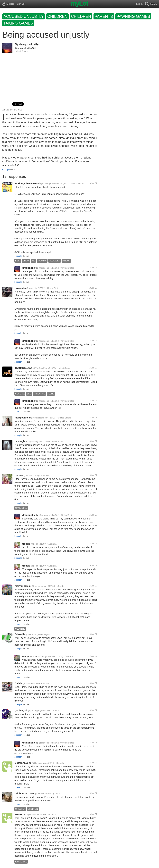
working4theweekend (27, 183)
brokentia (20, 288)
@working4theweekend (51, 184)
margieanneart (23, 418)
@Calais (27, 683)
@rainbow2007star (44, 794)
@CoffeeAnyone (40, 763)
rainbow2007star (24, 793)
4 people (18, 256)
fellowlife (20, 634)
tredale (19, 475)
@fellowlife (31, 634)
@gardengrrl (34, 711)
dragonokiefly (29, 44)
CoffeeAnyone (23, 763)
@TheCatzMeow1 (42, 368)
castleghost (22, 441)
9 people (6, 170)
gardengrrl (21, 710)
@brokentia (32, 288)
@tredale (28, 475)
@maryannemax (40, 586)
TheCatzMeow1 (24, 368)
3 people (18, 282)
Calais (18, 683)
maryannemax (23, 586)
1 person (18, 362)
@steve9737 (33, 814)
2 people (18, 389)
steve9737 (21, 814)
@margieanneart (40, 418)
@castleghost (35, 441)
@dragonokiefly (23, 48)
